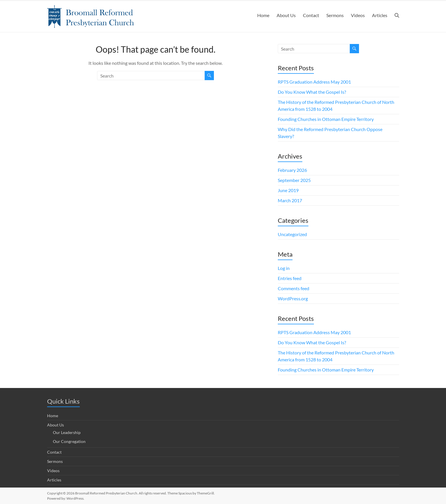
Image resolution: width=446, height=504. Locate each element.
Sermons (335, 15)
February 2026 (292, 170)
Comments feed (294, 288)
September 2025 (294, 180)
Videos (358, 15)
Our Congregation (69, 441)
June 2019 (288, 190)
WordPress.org (293, 298)
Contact (311, 15)
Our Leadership (67, 432)
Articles (380, 15)
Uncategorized (292, 234)
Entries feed (290, 278)
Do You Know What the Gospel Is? (312, 92)
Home (263, 15)
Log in (284, 268)
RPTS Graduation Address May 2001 (314, 82)
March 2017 (290, 200)
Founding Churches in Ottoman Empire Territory (326, 119)
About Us (286, 15)
